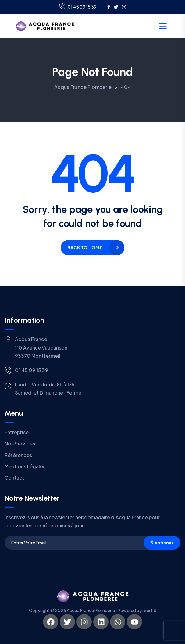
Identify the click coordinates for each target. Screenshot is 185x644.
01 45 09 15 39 (78, 7)
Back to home (85, 248)
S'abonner (162, 543)
